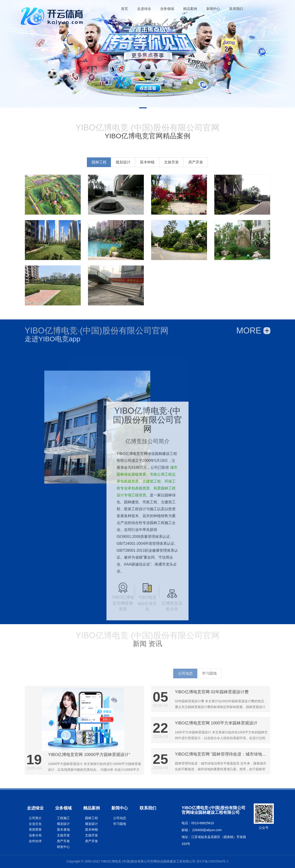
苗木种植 (189, 162)
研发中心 (63, 847)
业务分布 (35, 835)
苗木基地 (63, 830)
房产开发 (238, 162)
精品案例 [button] (190, 9)
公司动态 (120, 818)
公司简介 (35, 818)
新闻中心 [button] (213, 9)
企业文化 (35, 824)
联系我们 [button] (236, 9)
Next (288, 56)
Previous (7, 56)
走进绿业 (35, 808)
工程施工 (63, 818)
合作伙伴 (35, 841)
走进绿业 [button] (144, 9)
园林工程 (141, 162)
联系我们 (148, 808)
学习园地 (120, 824)
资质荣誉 (35, 830)
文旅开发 (213, 162)
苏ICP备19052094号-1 (212, 861)
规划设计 (165, 162)
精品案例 (91, 808)
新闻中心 (120, 808)
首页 (124, 9)
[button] (124, 9)
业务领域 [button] (167, 9)
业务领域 (63, 808)
